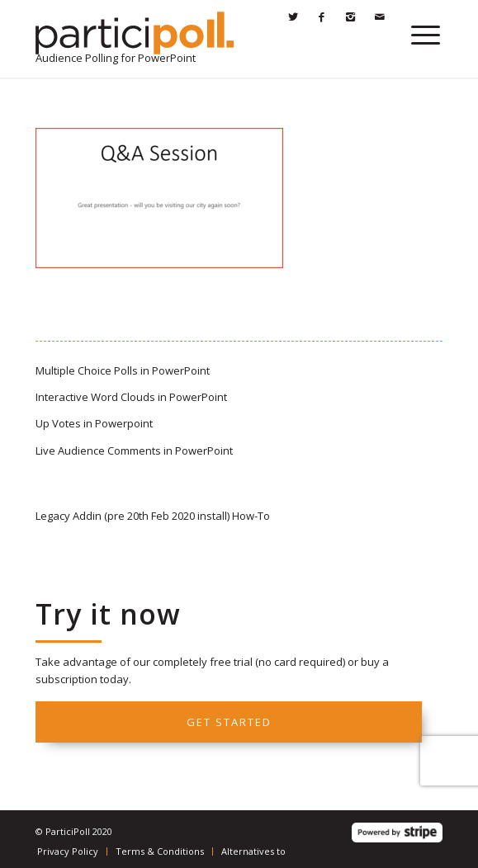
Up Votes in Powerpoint (94, 423)
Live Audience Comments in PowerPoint (134, 451)
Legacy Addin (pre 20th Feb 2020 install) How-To (153, 516)
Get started (229, 722)
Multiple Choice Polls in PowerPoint (123, 370)
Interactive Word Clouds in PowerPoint (131, 397)
